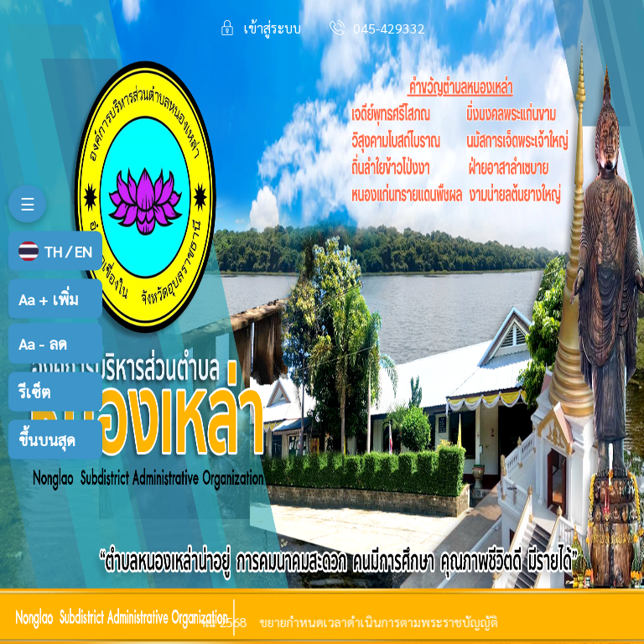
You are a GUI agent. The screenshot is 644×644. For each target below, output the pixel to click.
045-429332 (389, 28)
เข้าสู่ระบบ (272, 28)
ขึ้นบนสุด (47, 439)
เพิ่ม (48, 299)
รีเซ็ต (34, 391)
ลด (43, 343)
